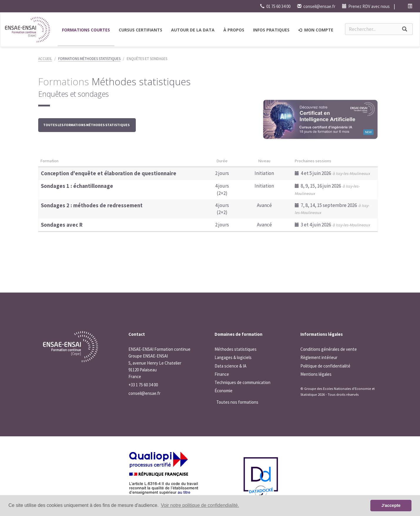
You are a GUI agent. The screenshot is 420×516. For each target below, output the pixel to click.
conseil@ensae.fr (316, 6)
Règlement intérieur (319, 357)
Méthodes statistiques (236, 349)
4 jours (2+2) (222, 189)
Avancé (264, 205)
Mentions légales (316, 374)
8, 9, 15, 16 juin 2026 (327, 189)
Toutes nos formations (237, 402)
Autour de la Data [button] (193, 30)
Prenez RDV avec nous (366, 6)
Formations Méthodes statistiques (89, 59)
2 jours (222, 173)
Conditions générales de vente (329, 349)
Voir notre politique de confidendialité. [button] (200, 505)
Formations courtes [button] (86, 30)
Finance (222, 374)
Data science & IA (230, 366)
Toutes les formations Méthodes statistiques (87, 125)
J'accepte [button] (391, 505)
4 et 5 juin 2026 (332, 173)
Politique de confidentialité (325, 366)
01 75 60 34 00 (275, 6)
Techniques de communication (242, 382)
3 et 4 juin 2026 (332, 225)
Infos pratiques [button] (271, 30)
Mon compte (316, 30)
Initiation (264, 173)
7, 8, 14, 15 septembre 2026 (332, 209)
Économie (224, 391)
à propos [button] (234, 30)
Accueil (45, 59)
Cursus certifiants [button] (140, 30)
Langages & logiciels (233, 357)
